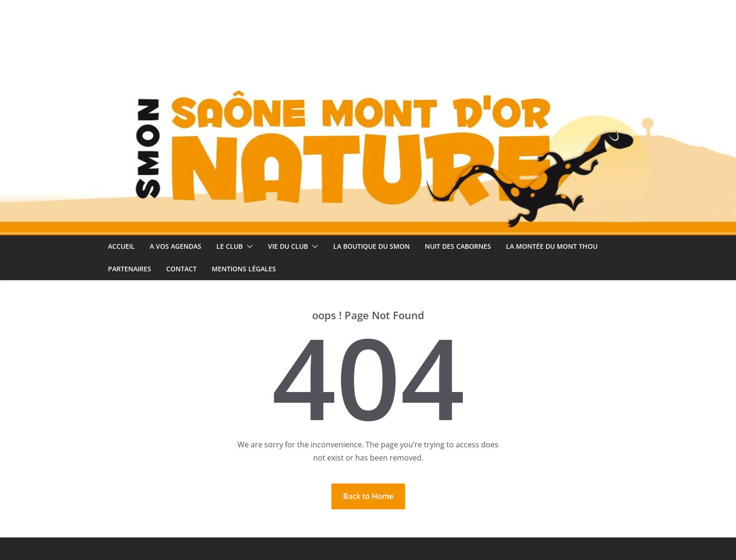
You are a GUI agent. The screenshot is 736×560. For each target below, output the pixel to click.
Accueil (121, 246)
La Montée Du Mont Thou (552, 246)
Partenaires (130, 269)
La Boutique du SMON (372, 246)
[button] (248, 246)
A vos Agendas (176, 246)
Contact (181, 269)
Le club (230, 246)
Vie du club (288, 246)
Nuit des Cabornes (458, 246)
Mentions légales (244, 269)
